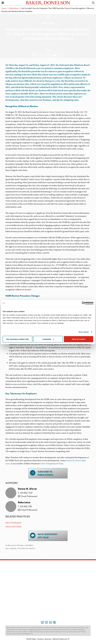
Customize (48, 339)
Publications (14, 8)
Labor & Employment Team (52, 464)
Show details (84, 332)
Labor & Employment (13, 523)
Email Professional (28, 496)
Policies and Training (13, 527)
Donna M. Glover (74, 460)
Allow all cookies (79, 339)
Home (4, 8)
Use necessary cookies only (17, 339)
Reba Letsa (24, 502)
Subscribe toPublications (41, 473)
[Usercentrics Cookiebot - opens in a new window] (84, 303)
